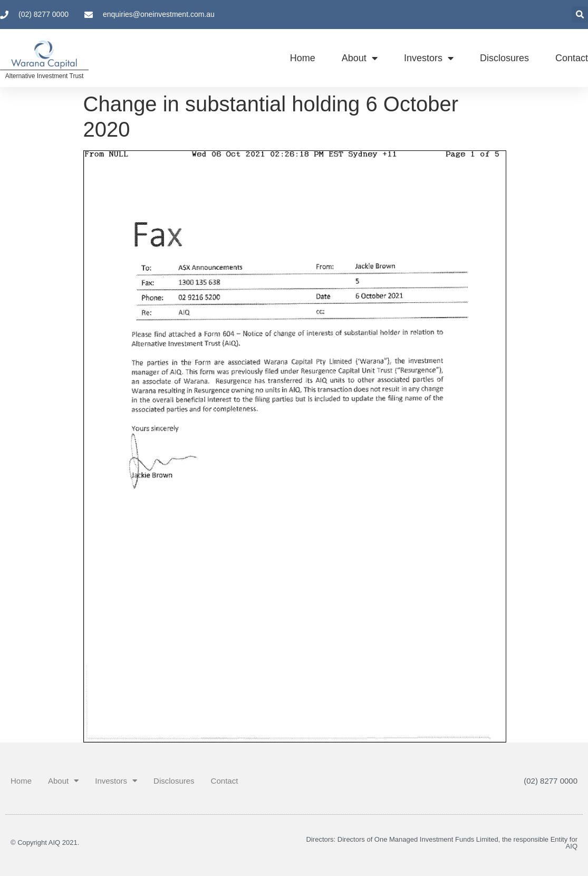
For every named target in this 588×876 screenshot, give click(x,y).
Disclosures (504, 58)
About (360, 58)
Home (303, 58)
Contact (572, 58)
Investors (429, 58)
